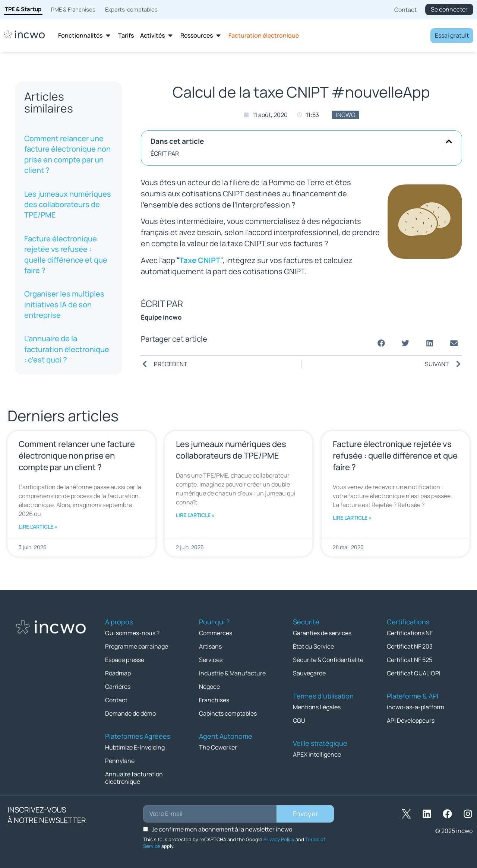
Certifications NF (410, 633)
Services (211, 659)
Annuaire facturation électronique (134, 774)
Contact (116, 698)
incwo (346, 115)
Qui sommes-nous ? (132, 633)
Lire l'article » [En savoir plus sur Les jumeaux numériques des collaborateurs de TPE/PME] (195, 515)
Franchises (214, 698)
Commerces (216, 633)
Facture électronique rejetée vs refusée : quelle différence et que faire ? (66, 254)
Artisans (210, 646)
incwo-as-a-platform (416, 706)
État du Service (313, 646)
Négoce (209, 685)
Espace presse (125, 659)
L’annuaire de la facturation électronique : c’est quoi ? (67, 349)
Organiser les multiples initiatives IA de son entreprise (64, 304)
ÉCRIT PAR (165, 153)
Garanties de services (322, 633)
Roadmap (118, 672)
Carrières (118, 685)
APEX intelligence (317, 752)
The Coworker (218, 745)
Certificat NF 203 (410, 646)
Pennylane (120, 758)
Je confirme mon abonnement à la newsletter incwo (222, 826)
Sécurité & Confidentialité (328, 659)
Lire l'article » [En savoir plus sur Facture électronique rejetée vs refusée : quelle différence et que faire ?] (352, 518)
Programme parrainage (137, 646)
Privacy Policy (279, 836)
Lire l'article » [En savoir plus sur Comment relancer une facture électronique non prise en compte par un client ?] (38, 527)
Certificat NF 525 (410, 659)
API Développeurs (411, 719)
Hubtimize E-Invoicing (135, 745)
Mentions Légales (317, 706)
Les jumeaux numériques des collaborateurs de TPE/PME (68, 205)
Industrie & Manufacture (232, 672)
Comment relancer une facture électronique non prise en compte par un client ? (67, 154)
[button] (449, 141)
